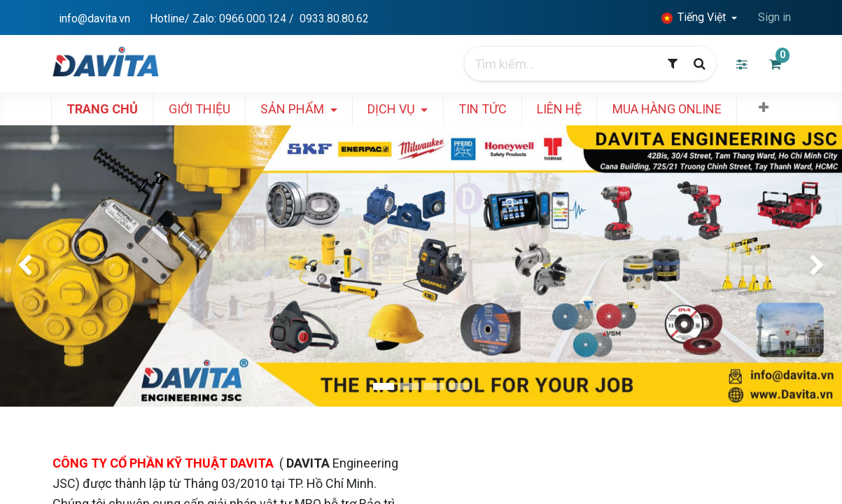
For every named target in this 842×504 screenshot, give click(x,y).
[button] (776, 108)
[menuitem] (115, 109)
